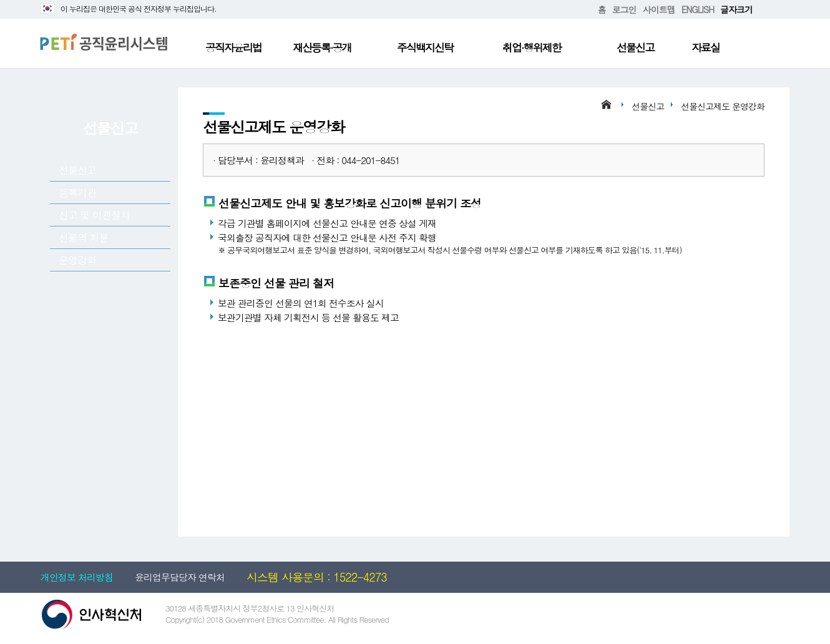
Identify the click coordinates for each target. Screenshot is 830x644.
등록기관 (77, 193)
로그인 (624, 9)
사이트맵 (659, 9)
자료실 (705, 47)
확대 (762, 10)
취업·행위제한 (532, 47)
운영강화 (77, 260)
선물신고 (635, 47)
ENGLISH (698, 9)
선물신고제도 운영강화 (723, 106)
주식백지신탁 (425, 47)
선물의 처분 (83, 237)
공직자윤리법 (233, 47)
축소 (772, 10)
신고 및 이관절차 (94, 215)
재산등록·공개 (322, 47)
